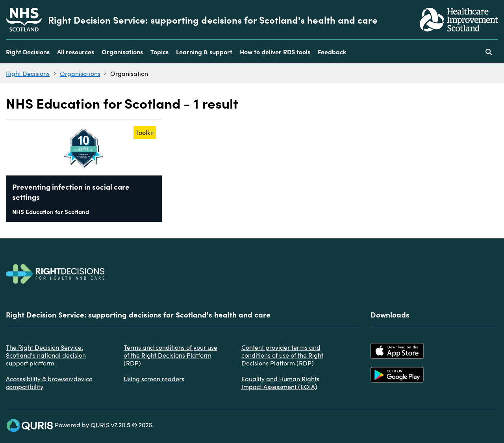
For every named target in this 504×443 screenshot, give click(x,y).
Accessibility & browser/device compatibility (49, 382)
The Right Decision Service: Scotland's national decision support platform (46, 355)
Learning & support (204, 52)
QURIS (100, 425)
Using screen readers (154, 378)
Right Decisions (28, 52)
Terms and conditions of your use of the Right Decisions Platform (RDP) (170, 355)
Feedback (332, 52)
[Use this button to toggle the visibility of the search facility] (489, 52)
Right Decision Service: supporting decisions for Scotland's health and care (213, 20)
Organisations (122, 52)
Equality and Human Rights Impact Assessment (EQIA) (280, 382)
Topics (159, 52)
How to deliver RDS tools (275, 52)
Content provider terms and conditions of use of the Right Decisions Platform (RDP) (282, 355)
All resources (76, 52)
